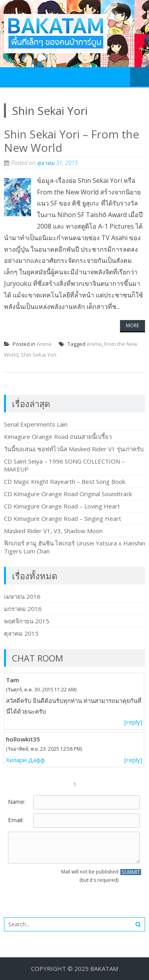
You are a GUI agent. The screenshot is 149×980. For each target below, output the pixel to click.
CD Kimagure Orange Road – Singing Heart (63, 518)
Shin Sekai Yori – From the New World (72, 141)
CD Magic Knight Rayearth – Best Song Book (65, 481)
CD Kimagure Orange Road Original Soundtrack (68, 494)
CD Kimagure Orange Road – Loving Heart (62, 506)
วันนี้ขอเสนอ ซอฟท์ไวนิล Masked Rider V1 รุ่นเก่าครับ (74, 449)
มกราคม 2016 (23, 609)
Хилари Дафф (25, 760)
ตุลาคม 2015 (21, 633)
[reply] (133, 722)
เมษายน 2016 (22, 596)
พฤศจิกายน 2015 (27, 621)
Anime (44, 344)
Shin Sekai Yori (39, 355)
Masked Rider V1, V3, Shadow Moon (53, 531)
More (133, 325)
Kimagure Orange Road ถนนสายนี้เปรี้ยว (58, 437)
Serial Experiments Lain (36, 424)
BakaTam (104, 968)
